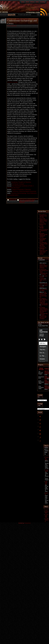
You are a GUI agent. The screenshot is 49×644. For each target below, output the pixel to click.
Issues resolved (44, 276)
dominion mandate (13, 82)
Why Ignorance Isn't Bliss (43, 290)
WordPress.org (47, 520)
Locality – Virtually (42, 227)
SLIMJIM (42, 279)
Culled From (26, 201)
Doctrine (32, 201)
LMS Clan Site (46, 483)
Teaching (43, 2)
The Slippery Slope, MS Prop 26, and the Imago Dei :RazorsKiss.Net (44, 301)
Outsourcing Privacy (43, 224)
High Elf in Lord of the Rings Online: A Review (44, 252)
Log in (46, 510)
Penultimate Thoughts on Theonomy (21, 182)
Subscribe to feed (34, 10)
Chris (41, 276)
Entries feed (47, 512)
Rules (37, 2)
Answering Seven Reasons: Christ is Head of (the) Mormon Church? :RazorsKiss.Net (44, 311)
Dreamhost (28, 523)
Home (23, 2)
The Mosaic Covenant (18, 184)
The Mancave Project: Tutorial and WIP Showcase (44, 244)
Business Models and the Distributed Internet (44, 235)
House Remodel (41, 369)
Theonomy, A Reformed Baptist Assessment (24, 191)
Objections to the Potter (43, 248)
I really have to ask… (43, 280)
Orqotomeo (22, 202)
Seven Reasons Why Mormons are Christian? (43, 317)
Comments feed (47, 516)
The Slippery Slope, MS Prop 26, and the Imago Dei (43, 295)
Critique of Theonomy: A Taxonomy (21, 190)
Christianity (28, 200)
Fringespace (46, 471)
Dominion (44, 274)
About (27, 2)
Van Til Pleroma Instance (47, 372)
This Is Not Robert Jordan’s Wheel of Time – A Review (44, 220)
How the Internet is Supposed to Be (44, 231)
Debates (32, 2)
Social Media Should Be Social (43, 240)
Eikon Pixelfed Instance (47, 382)
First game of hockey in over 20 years (43, 216)
